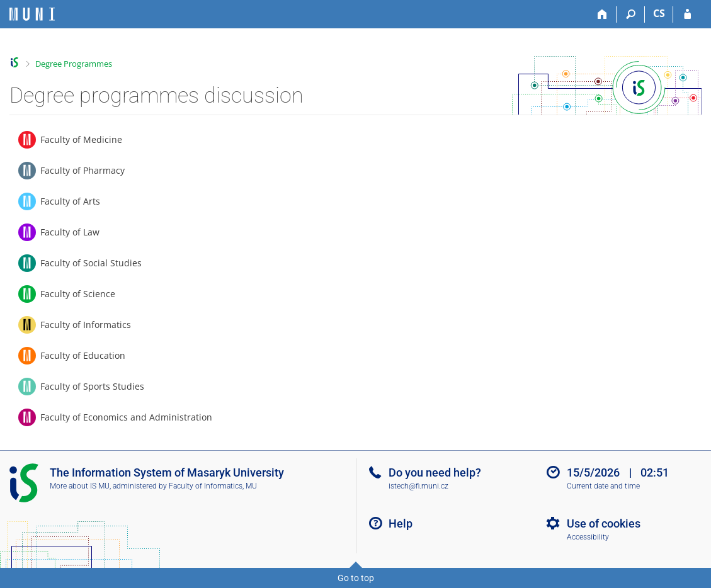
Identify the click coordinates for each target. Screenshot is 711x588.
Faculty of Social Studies (91, 263)
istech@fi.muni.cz (418, 486)
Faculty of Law (70, 232)
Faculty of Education (83, 355)
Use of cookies (604, 523)
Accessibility (588, 537)
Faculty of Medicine (81, 139)
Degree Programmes (74, 64)
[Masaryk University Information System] (32, 14)
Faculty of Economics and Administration (126, 417)
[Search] (631, 14)
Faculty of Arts (70, 201)
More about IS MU (80, 486)
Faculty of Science (78, 294)
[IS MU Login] (687, 14)
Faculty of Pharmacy (82, 170)
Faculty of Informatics (86, 325)
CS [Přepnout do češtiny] (659, 13)
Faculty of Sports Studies (92, 386)
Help (401, 523)
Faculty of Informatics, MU (213, 486)
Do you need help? (435, 472)
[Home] (602, 14)
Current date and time (603, 486)
